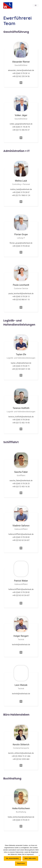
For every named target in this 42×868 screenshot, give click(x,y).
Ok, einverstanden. (13, 858)
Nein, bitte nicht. (30, 858)
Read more (21, 863)
